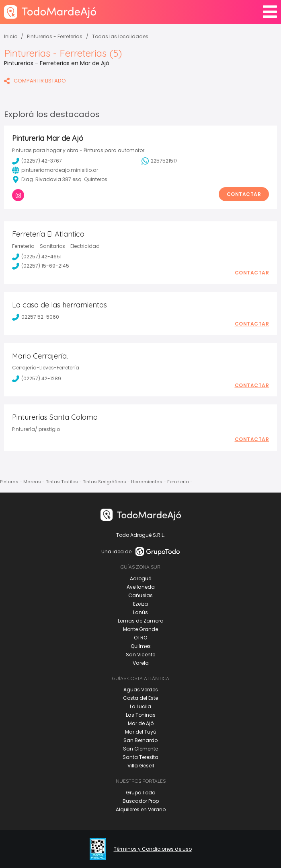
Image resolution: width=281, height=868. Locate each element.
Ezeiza (140, 604)
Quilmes (141, 646)
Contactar (244, 194)
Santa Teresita (140, 757)
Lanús (140, 612)
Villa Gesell (141, 766)
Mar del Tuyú (141, 732)
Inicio (11, 36)
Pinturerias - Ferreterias (55, 36)
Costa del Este (140, 698)
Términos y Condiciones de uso (153, 849)
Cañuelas (140, 595)
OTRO (140, 638)
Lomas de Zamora (141, 621)
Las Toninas (141, 715)
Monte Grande (140, 629)
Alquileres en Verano (141, 809)
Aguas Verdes (141, 690)
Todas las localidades (120, 36)
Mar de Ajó (141, 723)
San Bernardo (140, 740)
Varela (141, 663)
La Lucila (140, 706)
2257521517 (160, 161)
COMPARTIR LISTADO (35, 81)
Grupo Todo (140, 793)
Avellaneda (141, 587)
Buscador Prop (141, 801)
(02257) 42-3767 (37, 161)
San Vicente (140, 655)
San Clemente (140, 749)
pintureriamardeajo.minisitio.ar (55, 170)
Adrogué (140, 578)
